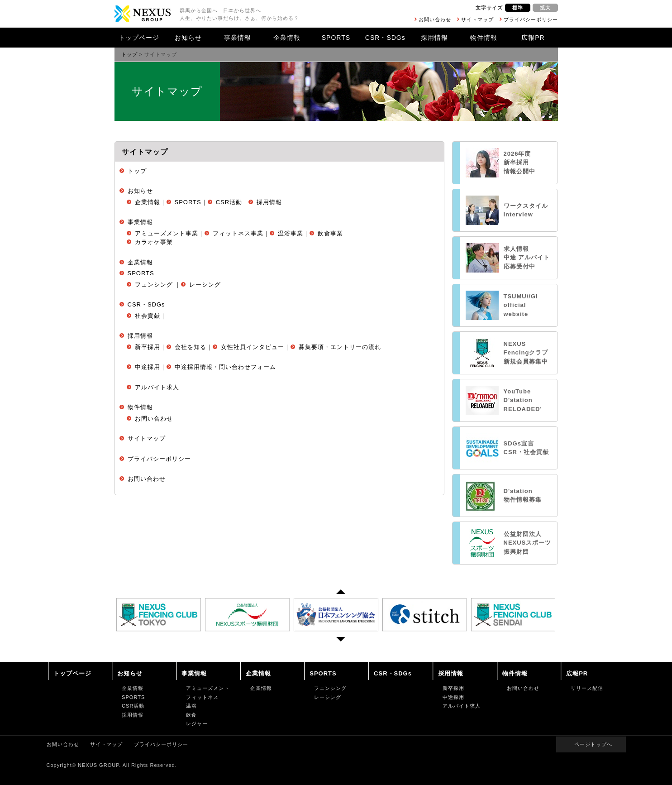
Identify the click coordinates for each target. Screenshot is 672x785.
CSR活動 (229, 202)
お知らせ (188, 38)
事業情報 (238, 38)
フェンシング (154, 285)
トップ (129, 54)
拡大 (545, 8)
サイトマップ (477, 19)
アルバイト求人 (157, 387)
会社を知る (191, 347)
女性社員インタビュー (253, 347)
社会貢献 (148, 316)
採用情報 (434, 38)
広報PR (533, 38)
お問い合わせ (435, 19)
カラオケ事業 (154, 242)
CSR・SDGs (385, 38)
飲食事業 (330, 233)
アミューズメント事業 (167, 233)
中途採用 (148, 367)
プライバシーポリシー (531, 19)
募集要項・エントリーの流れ (340, 347)
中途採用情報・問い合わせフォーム (225, 367)
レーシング (205, 285)
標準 (518, 8)
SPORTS (336, 38)
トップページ (139, 38)
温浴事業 (291, 233)
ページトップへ (593, 744)
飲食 (191, 715)
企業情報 (287, 38)
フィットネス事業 (238, 233)
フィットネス (202, 697)
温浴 (191, 706)
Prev (341, 589)
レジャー (197, 723)
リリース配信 (587, 688)
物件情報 (484, 38)
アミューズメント (208, 688)
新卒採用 (148, 347)
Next (341, 641)
